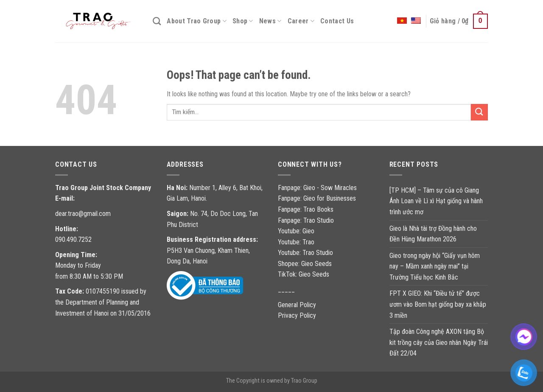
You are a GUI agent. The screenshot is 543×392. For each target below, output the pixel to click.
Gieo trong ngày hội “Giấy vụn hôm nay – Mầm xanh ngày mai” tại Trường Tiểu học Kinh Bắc (435, 266)
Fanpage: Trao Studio (306, 220)
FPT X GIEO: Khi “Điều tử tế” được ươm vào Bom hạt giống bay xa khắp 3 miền (438, 304)
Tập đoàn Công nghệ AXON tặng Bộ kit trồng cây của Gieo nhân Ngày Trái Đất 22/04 (439, 342)
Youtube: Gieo (296, 231)
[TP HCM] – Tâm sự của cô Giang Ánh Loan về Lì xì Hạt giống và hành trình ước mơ (436, 201)
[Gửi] (479, 112)
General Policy (297, 305)
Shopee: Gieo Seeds (305, 264)
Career (301, 21)
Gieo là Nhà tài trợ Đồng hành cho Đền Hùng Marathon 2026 (433, 234)
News (270, 21)
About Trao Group (197, 21)
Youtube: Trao (297, 242)
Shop (243, 21)
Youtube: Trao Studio (305, 253)
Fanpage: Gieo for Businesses (317, 198)
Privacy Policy (297, 315)
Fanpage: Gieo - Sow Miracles (317, 188)
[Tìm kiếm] (157, 21)
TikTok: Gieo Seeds (304, 274)
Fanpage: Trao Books (306, 209)
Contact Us (337, 21)
